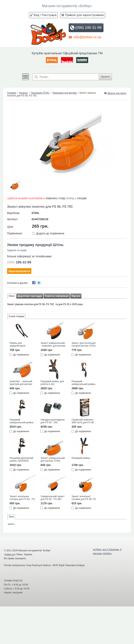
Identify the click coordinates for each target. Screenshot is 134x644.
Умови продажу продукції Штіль (35, 245)
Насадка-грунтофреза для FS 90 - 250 (53, 421)
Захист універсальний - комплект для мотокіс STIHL (53, 345)
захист (11, 524)
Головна (12, 93)
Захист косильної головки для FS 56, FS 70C (84, 498)
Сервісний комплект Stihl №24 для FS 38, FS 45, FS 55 (83, 421)
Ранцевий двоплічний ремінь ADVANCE (21, 459)
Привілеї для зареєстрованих (84, 15)
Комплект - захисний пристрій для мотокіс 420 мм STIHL (21, 383)
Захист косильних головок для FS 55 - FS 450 (22, 498)
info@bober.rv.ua (85, 37)
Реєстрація (49, 15)
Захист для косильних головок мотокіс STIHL (84, 344)
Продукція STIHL (40, 93)
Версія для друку (115, 93)
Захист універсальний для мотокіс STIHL (53, 459)
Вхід (36, 15)
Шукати (107, 77)
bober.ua (10, 554)
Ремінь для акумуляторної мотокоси (18, 345)
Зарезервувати (19, 271)
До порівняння (21, 355)
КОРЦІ (70, 198)
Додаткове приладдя (30, 296)
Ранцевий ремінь (81, 458)
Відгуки (76, 296)
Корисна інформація (57, 296)
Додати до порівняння (50, 233)
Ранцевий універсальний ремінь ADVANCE (22, 421)
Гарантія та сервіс (17, 250)
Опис (12, 296)
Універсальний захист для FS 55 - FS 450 (53, 498)
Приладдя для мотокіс (65, 93)
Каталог (24, 93)
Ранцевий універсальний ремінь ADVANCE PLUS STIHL (84, 383)
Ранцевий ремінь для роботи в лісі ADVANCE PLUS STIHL (52, 383)
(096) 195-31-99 (86, 28)
